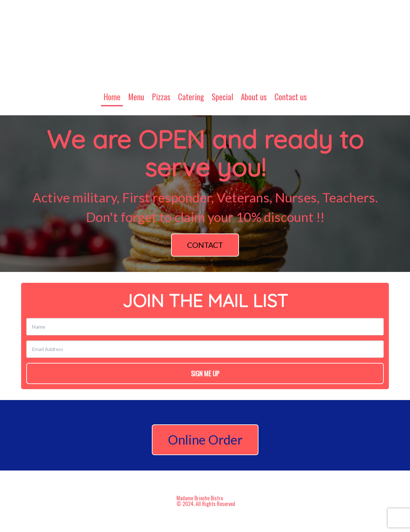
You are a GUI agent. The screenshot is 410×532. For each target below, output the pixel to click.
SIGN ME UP (205, 373)
